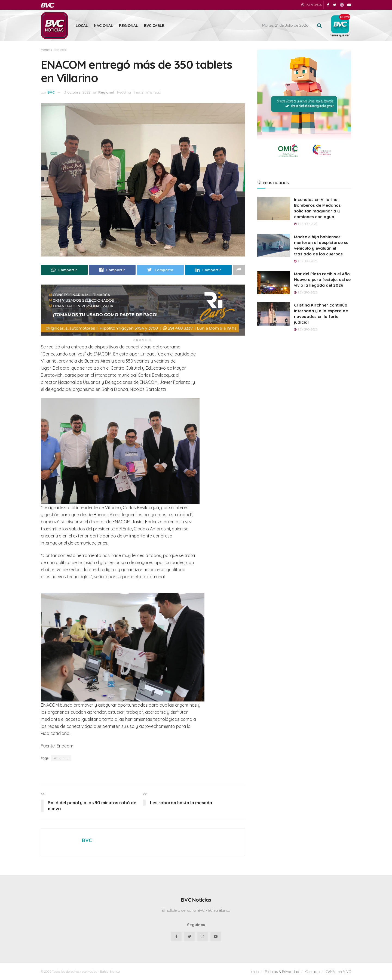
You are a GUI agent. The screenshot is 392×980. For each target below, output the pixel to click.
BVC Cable (154, 26)
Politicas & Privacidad (282, 972)
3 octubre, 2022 (77, 92)
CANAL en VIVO (339, 972)
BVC (51, 92)
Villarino (61, 758)
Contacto (313, 972)
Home (45, 50)
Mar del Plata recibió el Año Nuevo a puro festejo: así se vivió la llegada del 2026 (322, 279)
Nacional (103, 26)
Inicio (255, 972)
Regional (128, 26)
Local (82, 26)
